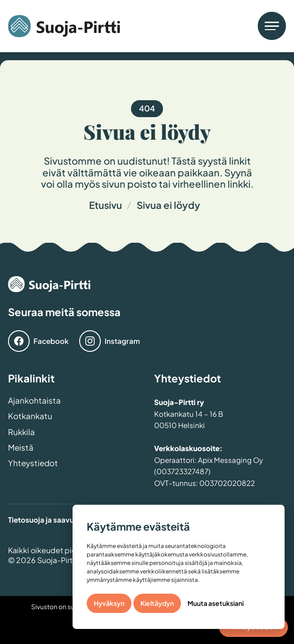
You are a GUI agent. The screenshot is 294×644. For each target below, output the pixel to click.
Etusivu (106, 205)
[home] (64, 26)
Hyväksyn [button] (109, 603)
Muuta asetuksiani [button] (216, 603)
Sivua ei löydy (168, 205)
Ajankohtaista (34, 401)
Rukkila (21, 433)
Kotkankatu (30, 417)
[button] (272, 26)
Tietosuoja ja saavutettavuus (58, 520)
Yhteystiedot (33, 464)
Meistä (21, 448)
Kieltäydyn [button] (157, 603)
